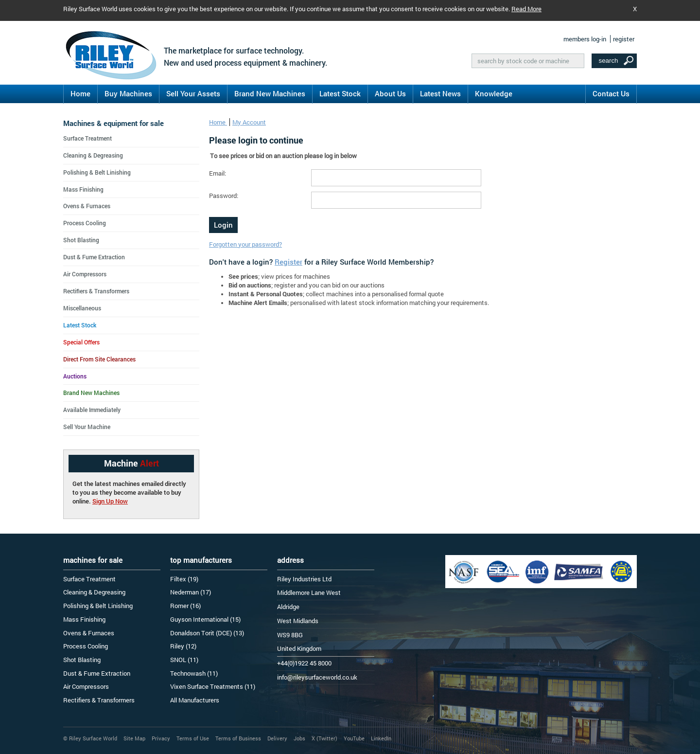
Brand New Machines (270, 93)
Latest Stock (340, 93)
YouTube (354, 738)
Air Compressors (85, 274)
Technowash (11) (194, 673)
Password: (224, 196)
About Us (390, 93)
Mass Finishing (83, 189)
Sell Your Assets (193, 93)
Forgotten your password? (245, 244)
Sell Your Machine (87, 427)
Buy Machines (128, 93)
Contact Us (611, 93)
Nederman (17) (191, 592)
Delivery (277, 738)
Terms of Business (238, 738)
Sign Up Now (110, 501)
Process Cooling (85, 223)
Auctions (75, 376)
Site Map (134, 738)
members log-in (585, 39)
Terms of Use (193, 738)
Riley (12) (183, 646)
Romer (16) (185, 606)
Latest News (440, 93)
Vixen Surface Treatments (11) (213, 686)
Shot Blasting (81, 240)
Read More (526, 9)
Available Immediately (92, 410)
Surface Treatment (87, 138)
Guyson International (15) (205, 619)
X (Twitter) (324, 738)
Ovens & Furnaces (87, 206)
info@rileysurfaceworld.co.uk (317, 677)
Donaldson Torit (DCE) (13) (207, 633)
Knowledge (494, 93)
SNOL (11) (184, 660)
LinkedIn (381, 738)
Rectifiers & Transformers (96, 291)
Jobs (299, 738)
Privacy (161, 738)
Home (80, 93)
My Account (249, 122)
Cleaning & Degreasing (93, 155)
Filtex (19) (184, 579)
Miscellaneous (82, 308)
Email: (218, 173)
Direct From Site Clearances (99, 359)
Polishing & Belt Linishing (97, 172)
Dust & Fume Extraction (94, 257)
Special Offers (81, 342)
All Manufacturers (195, 700)
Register (289, 262)
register (624, 39)
